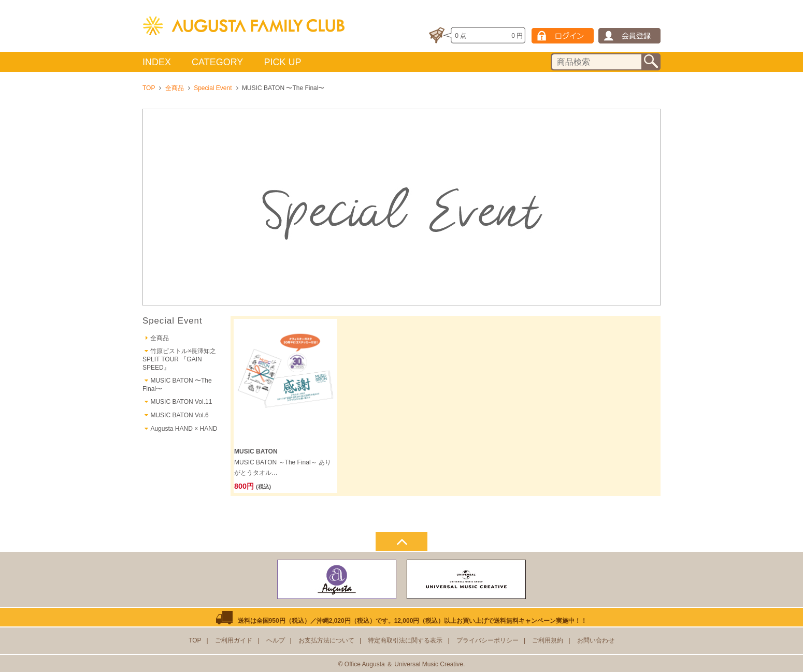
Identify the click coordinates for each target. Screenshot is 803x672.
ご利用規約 (548, 640)
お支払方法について (326, 640)
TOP (149, 88)
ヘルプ (276, 640)
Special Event (213, 88)
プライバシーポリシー (487, 640)
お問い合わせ (596, 640)
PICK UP (282, 62)
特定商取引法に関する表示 (405, 640)
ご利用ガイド (234, 640)
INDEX (157, 62)
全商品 (175, 88)
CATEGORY (217, 62)
